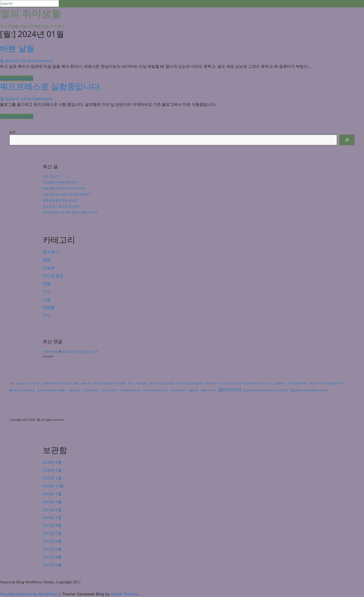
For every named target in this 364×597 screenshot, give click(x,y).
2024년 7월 (52, 494)
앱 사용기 (51, 252)
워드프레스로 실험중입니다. (51, 86)
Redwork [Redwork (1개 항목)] (86, 383)
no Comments (40, 61)
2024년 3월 (52, 502)
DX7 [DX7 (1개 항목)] (12, 383)
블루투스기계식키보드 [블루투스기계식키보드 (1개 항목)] (22, 390)
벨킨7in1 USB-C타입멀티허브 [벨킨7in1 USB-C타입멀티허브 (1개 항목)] (327, 383)
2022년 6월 (52, 541)
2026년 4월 (52, 462)
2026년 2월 (52, 470)
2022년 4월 (52, 557)
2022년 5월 (52, 549)
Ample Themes (124, 594)
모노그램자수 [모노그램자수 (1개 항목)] (278, 383)
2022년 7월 (52, 533)
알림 (47, 260)
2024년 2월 (52, 510)
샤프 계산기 (51, 176)
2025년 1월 (52, 478)
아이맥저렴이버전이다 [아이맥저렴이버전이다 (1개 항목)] (155, 390)
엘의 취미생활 (31, 13)
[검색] (347, 140)
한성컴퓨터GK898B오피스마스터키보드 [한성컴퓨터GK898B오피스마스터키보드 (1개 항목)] (266, 390)
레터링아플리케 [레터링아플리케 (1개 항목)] (194, 383)
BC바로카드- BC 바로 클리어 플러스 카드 (70, 212)
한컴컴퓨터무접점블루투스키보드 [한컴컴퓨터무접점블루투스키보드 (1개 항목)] (309, 390)
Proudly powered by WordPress (29, 594)
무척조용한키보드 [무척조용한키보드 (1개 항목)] (298, 383)
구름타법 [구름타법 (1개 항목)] (141, 383)
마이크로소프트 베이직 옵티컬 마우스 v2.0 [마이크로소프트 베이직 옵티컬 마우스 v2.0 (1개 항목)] (244, 383)
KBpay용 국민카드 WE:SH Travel (64, 188)
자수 (47, 315)
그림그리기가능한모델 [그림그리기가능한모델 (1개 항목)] (161, 383)
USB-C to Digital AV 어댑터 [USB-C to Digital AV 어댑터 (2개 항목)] (110, 383)
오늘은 (49, 268)
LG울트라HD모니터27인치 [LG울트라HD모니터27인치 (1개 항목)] (56, 383)
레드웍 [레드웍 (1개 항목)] (179, 383)
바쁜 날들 (17, 48)
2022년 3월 (52, 565)
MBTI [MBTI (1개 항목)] (76, 383)
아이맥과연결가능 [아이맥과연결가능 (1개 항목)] (130, 390)
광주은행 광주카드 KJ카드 (60, 200)
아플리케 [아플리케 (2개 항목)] (193, 390)
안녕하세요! (51, 352)
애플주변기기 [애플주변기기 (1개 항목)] (208, 390)
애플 (47, 284)
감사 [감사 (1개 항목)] (131, 383)
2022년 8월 (52, 525)
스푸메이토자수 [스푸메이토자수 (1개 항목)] (91, 390)
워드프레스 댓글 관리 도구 (80, 352)
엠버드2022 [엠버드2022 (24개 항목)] (230, 390)
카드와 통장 (53, 276)
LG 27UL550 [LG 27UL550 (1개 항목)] (33, 383)
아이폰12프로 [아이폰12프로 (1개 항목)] (178, 390)
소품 (47, 299)
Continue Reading (17, 78)
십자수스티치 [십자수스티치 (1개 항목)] (110, 390)
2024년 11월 (53, 486)
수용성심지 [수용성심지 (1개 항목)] (74, 390)
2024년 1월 (52, 518)
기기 (47, 292)
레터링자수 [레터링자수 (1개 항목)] (212, 383)
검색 (12, 132)
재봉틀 (49, 307)
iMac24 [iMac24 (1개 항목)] (20, 383)
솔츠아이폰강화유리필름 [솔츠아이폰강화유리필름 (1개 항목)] (51, 390)
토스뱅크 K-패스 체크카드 (60, 182)
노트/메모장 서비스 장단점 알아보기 (67, 194)
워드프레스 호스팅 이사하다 (62, 206)
